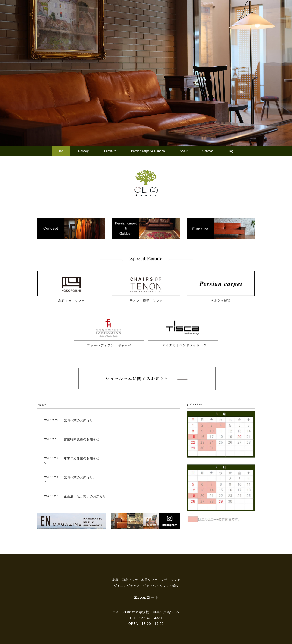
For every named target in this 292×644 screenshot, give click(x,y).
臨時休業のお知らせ (78, 420)
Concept (84, 151)
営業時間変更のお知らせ (82, 439)
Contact (208, 151)
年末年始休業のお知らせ (82, 458)
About (184, 151)
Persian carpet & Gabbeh (148, 151)
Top (61, 151)
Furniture (110, 151)
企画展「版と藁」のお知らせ (85, 496)
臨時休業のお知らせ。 (80, 477)
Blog (230, 151)
